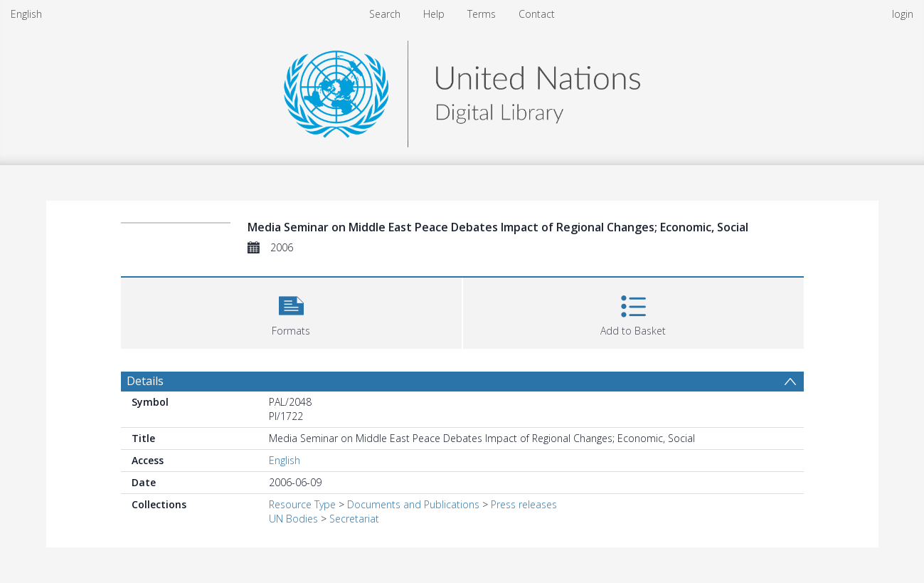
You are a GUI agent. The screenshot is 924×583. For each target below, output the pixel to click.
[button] (291, 311)
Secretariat (354, 519)
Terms (482, 14)
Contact (537, 14)
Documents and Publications (413, 504)
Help (434, 14)
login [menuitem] (903, 14)
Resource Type (302, 504)
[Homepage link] (462, 90)
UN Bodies (293, 519)
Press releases (524, 504)
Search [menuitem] (385, 14)
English (26, 14)
